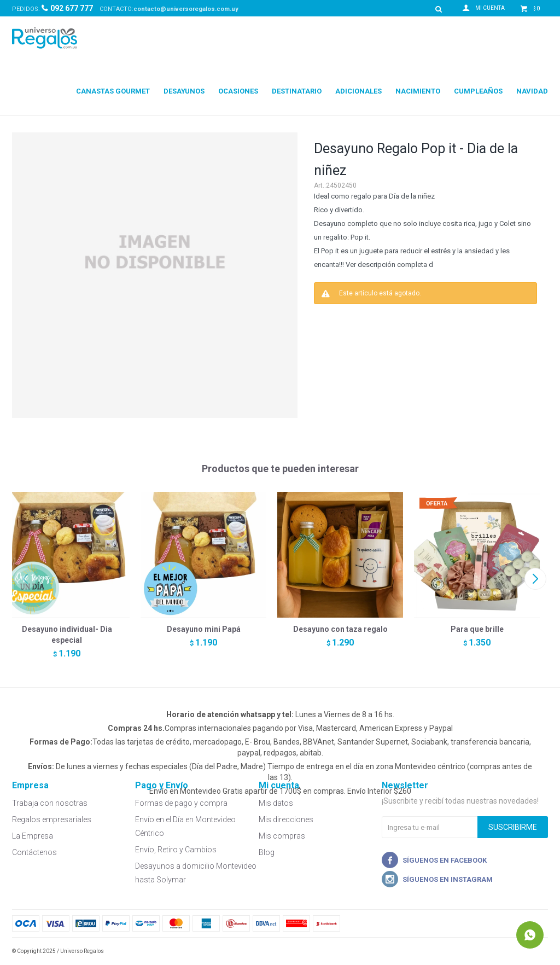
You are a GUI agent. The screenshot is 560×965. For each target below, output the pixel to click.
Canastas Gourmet (113, 91)
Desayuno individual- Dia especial (67, 635)
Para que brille (477, 629)
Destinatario (297, 91)
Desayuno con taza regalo (340, 629)
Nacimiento (418, 91)
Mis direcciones (286, 819)
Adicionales (358, 91)
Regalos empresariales (52, 819)
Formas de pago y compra (181, 803)
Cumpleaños (478, 91)
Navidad (532, 91)
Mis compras (282, 836)
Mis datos (276, 803)
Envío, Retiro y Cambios (176, 850)
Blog (267, 852)
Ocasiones (238, 91)
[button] (535, 579)
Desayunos (184, 91)
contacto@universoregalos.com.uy (186, 9)
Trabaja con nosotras (50, 803)
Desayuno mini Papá (204, 629)
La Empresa (33, 836)
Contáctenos (34, 852)
